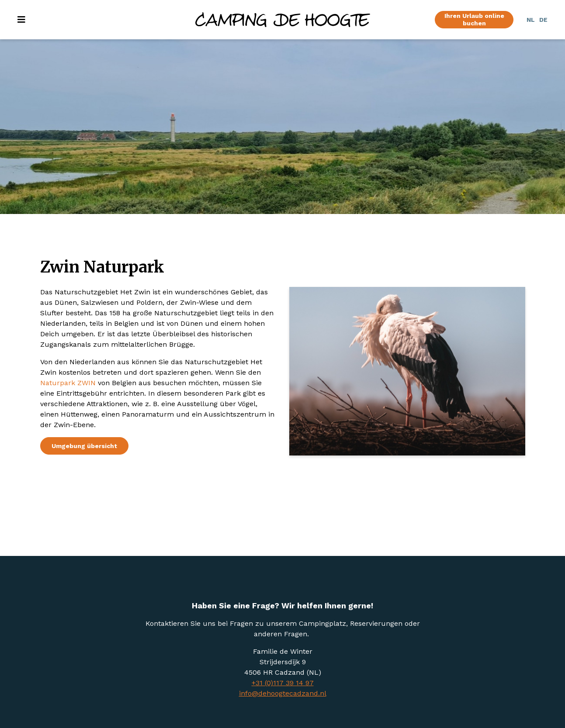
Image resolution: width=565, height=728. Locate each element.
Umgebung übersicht (84, 446)
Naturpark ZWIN (68, 383)
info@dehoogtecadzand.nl (283, 693)
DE (543, 20)
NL (531, 20)
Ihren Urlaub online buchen (474, 19)
